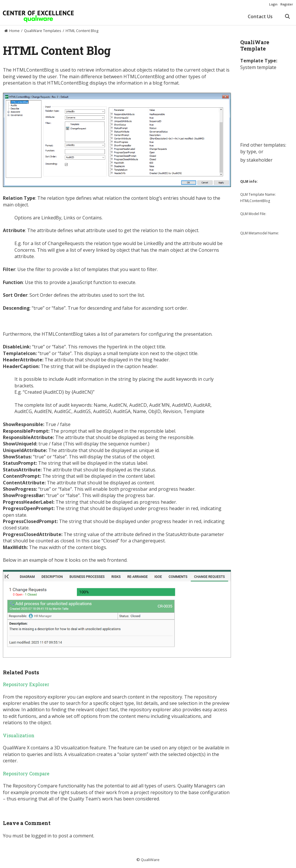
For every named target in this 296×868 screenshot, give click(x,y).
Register (287, 4)
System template (258, 67)
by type (248, 152)
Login (273, 4)
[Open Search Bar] (287, 16)
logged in (41, 836)
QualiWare (150, 860)
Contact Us (260, 16)
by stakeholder (256, 160)
